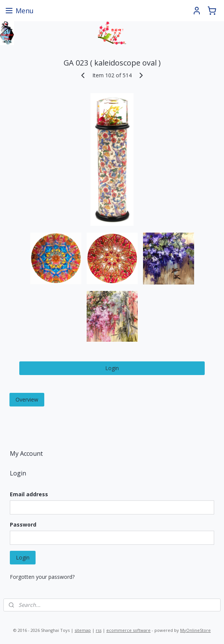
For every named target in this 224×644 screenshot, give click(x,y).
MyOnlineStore (195, 630)
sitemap (83, 630)
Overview (27, 399)
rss (99, 630)
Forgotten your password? (42, 577)
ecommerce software (128, 630)
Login (112, 368)
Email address (29, 494)
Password (23, 524)
